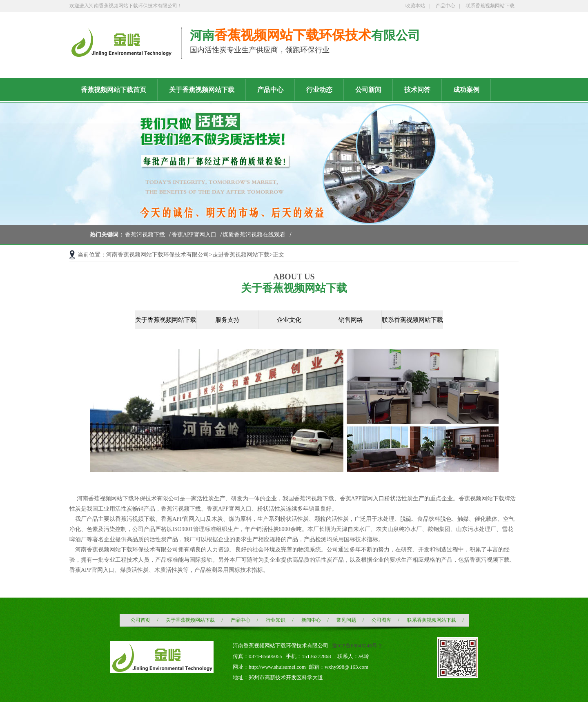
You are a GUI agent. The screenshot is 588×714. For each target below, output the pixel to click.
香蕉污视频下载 (145, 235)
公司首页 (140, 620)
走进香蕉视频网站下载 (241, 255)
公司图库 (381, 620)
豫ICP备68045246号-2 (357, 646)
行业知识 (276, 620)
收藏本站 (415, 6)
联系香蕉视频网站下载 (490, 6)
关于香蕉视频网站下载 (166, 320)
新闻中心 (311, 620)
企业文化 (289, 320)
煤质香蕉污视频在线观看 (254, 235)
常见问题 (346, 620)
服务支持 (227, 320)
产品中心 (445, 6)
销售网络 (351, 320)
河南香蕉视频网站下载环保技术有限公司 (158, 255)
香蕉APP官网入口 (194, 235)
